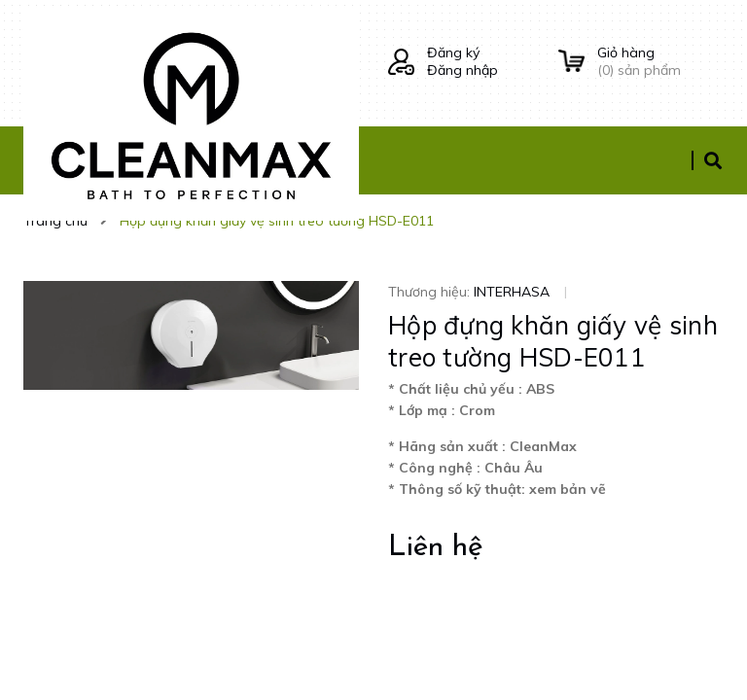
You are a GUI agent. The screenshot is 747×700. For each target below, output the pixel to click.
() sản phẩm (660, 61)
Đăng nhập (462, 70)
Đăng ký (453, 52)
